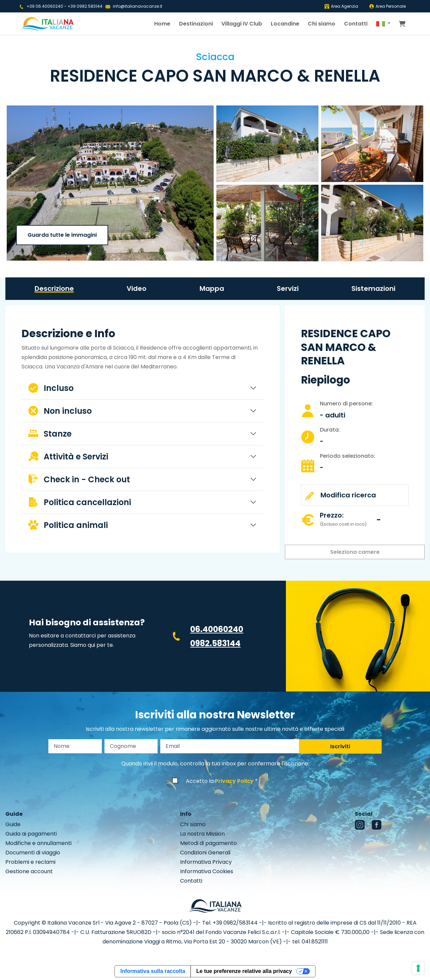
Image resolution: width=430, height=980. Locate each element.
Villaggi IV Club (242, 24)
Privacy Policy (234, 781)
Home (162, 24)
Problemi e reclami (30, 862)
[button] (383, 24)
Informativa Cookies (207, 871)
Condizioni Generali (205, 853)
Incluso (51, 388)
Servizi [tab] (288, 288)
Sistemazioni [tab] (373, 288)
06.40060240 (217, 629)
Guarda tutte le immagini (62, 235)
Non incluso (60, 411)
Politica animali (68, 525)
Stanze (50, 434)
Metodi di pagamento (208, 843)
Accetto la (220, 781)
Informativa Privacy (206, 862)
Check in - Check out (79, 479)
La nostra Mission (202, 834)
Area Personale (387, 6)
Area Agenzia (341, 6)
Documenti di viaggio (33, 853)
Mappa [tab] (212, 288)
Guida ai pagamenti (31, 834)
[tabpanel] (142, 432)
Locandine (285, 24)
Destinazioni (196, 24)
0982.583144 (215, 643)
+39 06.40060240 (45, 6)
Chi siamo (321, 24)
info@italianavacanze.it (138, 6)
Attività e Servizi (68, 457)
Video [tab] (137, 288)
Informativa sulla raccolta (153, 971)
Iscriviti (340, 746)
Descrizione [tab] (54, 288)
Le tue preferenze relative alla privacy (244, 971)
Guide (13, 824)
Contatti (356, 24)
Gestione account (29, 871)
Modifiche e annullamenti (38, 843)
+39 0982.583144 (85, 6)
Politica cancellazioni (80, 502)
